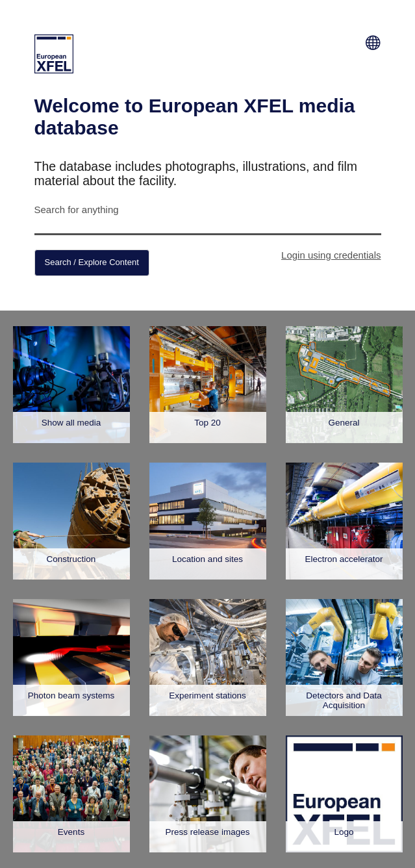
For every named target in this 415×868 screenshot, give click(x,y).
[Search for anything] (208, 226)
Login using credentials (331, 255)
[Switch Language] (373, 41)
